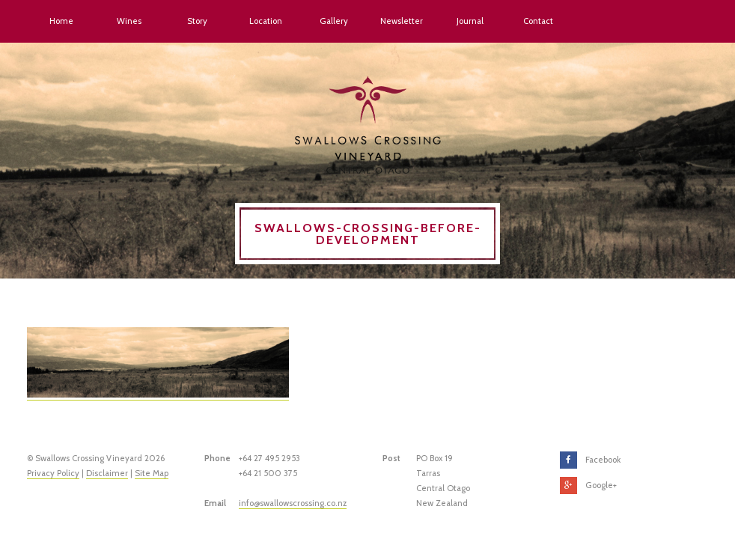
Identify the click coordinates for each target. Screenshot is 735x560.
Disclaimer (107, 473)
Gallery (334, 21)
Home (61, 21)
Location (266, 21)
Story (197, 21)
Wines (129, 21)
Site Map (152, 473)
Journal (470, 21)
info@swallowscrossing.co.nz (293, 503)
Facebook (603, 460)
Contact (538, 21)
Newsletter (402, 21)
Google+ (601, 485)
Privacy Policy (53, 473)
